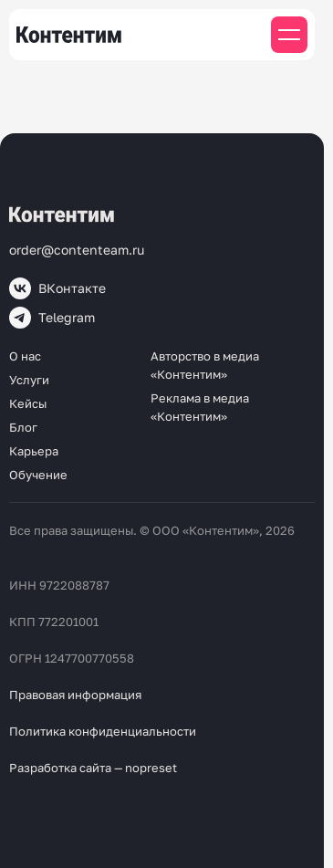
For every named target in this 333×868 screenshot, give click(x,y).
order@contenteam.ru (77, 250)
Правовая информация (75, 695)
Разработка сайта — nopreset (93, 768)
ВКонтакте (57, 288)
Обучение (38, 475)
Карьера (34, 451)
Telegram (52, 318)
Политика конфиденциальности (103, 731)
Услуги (29, 380)
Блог (23, 427)
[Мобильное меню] (289, 35)
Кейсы (28, 403)
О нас (25, 356)
